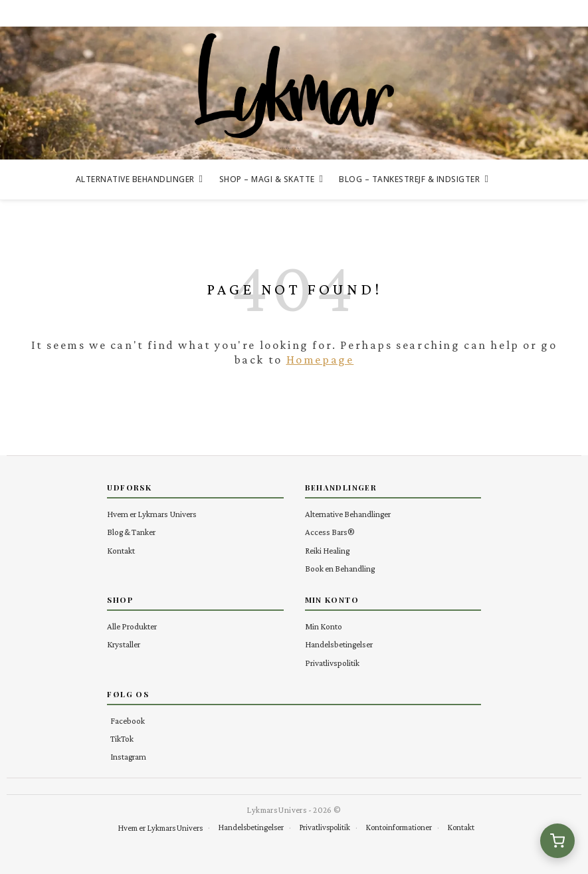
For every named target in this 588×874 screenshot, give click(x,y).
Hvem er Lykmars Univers (152, 514)
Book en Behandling (340, 569)
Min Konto (324, 626)
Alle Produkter (132, 626)
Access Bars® (330, 532)
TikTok (122, 739)
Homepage (320, 360)
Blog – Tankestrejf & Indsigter (409, 179)
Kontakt (121, 551)
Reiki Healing (327, 551)
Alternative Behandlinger (135, 179)
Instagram (128, 757)
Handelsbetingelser (339, 644)
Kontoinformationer (399, 827)
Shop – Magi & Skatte (267, 179)
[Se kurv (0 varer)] (557, 841)
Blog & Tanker (131, 532)
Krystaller (124, 644)
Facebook (128, 721)
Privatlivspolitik (332, 663)
